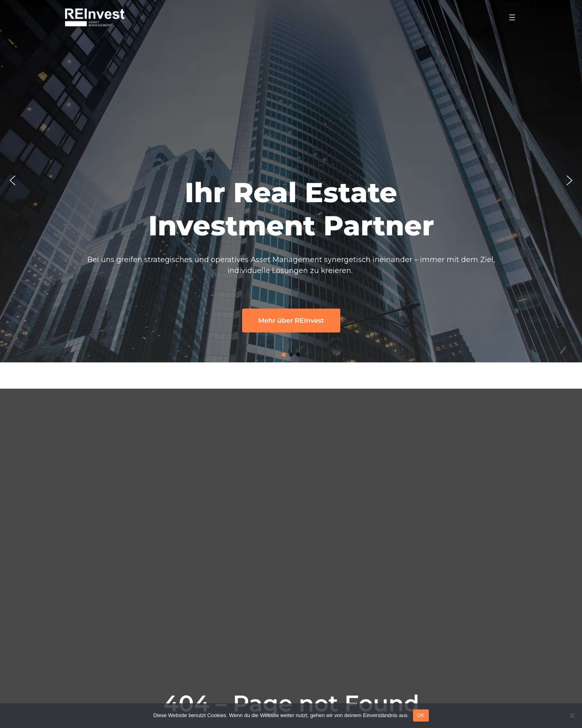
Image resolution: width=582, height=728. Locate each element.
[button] (13, 180)
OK (421, 715)
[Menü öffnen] (512, 17)
